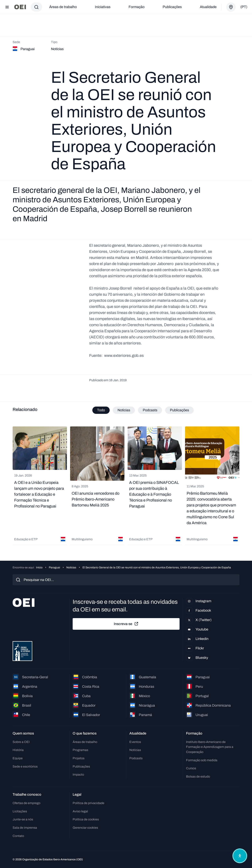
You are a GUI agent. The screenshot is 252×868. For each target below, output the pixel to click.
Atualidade (208, 7)
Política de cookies (86, 819)
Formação (137, 7)
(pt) (244, 7)
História (18, 750)
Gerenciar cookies (85, 828)
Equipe (18, 758)
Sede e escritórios (25, 766)
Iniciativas (103, 7)
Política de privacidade (88, 803)
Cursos (191, 768)
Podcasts (136, 758)
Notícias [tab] (124, 410)
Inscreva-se (126, 624)
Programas (80, 750)
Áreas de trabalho (63, 7)
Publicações (172, 7)
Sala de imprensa (25, 828)
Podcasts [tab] (150, 410)
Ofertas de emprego (26, 803)
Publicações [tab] (179, 410)
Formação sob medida (202, 760)
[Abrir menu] (7, 7)
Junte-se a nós (23, 819)
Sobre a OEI (21, 742)
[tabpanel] (126, 486)
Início (39, 567)
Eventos (135, 742)
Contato (18, 836)
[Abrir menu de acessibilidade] (240, 856)
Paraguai (54, 567)
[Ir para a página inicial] (20, 7)
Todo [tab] (101, 410)
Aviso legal (80, 811)
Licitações (20, 811)
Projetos (79, 758)
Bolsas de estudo (198, 776)
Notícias (71, 567)
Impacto (78, 775)
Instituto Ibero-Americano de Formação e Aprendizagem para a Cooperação (210, 747)
